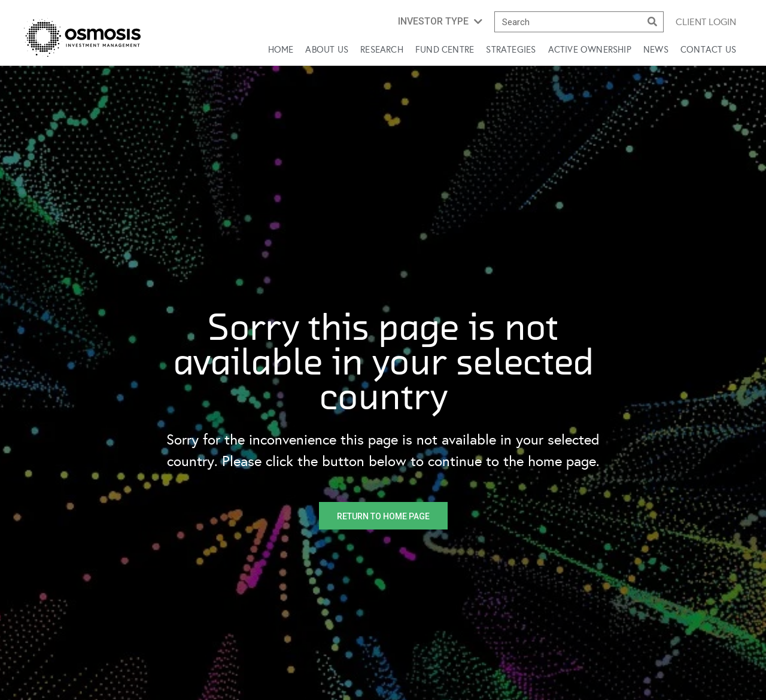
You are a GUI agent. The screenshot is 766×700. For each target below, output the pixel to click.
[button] (440, 22)
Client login (706, 22)
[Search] (653, 22)
